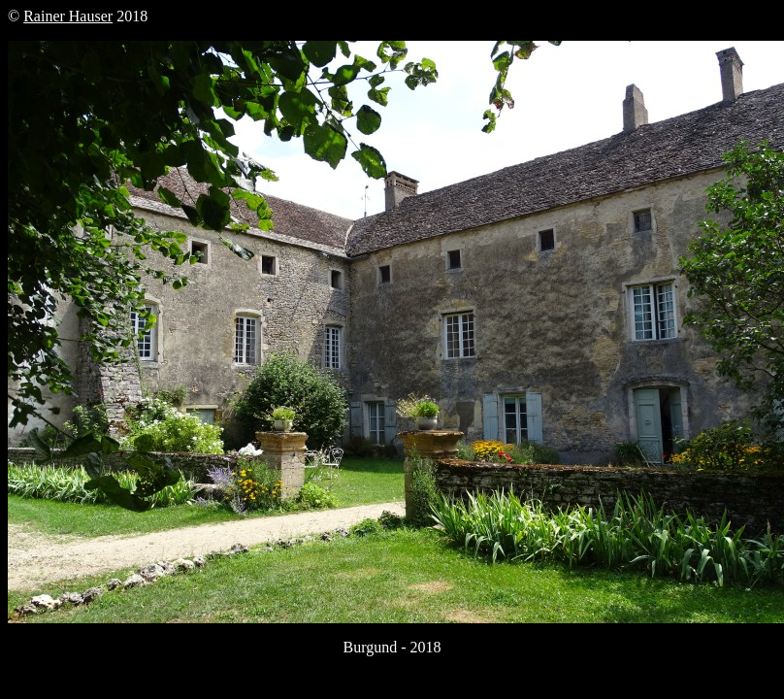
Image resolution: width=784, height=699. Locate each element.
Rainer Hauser (68, 16)
